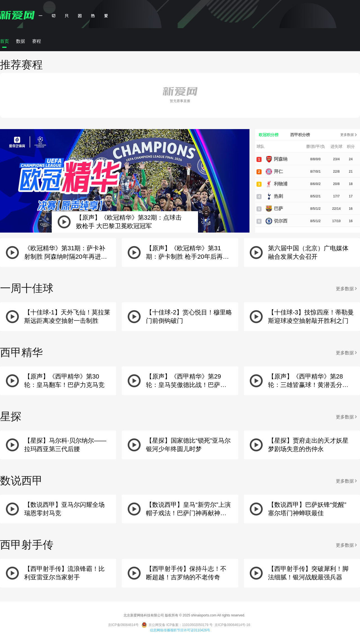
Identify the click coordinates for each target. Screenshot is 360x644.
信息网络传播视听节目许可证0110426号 (180, 630)
